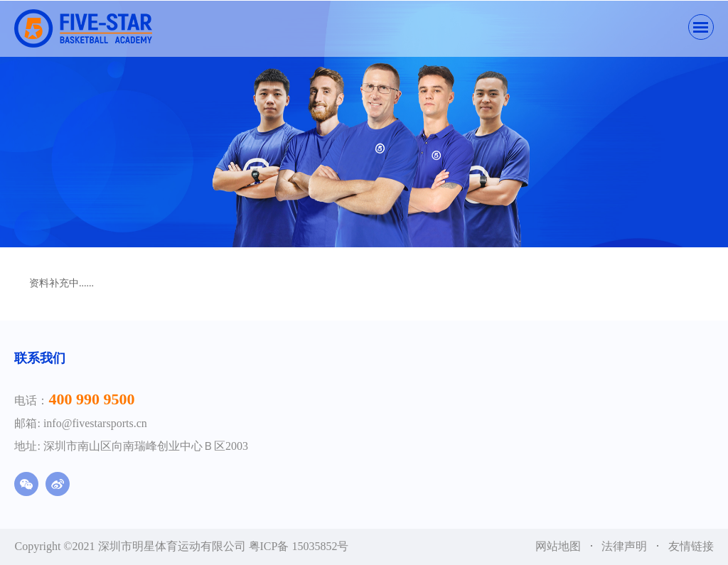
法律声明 (626, 546)
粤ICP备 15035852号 (299, 546)
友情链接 (691, 546)
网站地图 (560, 546)
